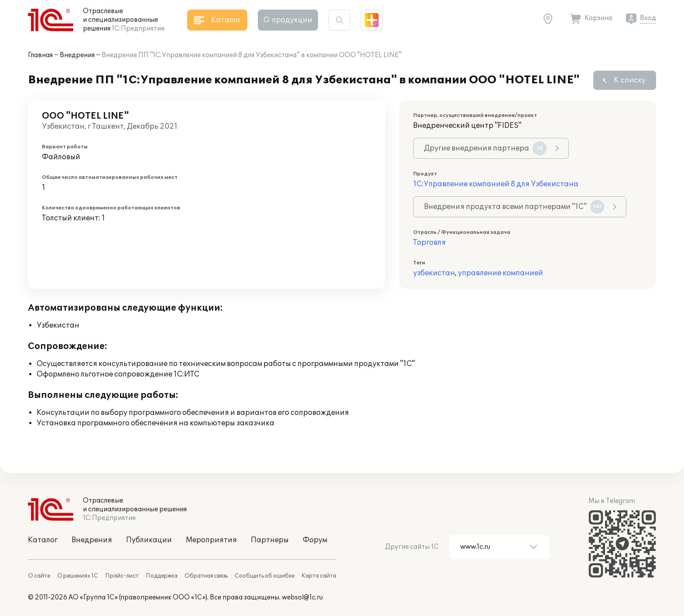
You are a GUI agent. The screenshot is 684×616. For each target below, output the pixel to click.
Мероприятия (211, 540)
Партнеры (270, 540)
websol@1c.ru (302, 597)
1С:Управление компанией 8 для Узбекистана (496, 184)
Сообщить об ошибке (265, 576)
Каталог (43, 540)
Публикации (149, 540)
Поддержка (162, 576)
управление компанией (501, 273)
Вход (648, 18)
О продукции (288, 20)
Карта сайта (319, 576)
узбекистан (434, 273)
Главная (40, 55)
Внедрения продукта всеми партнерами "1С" (514, 207)
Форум (315, 540)
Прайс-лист (122, 576)
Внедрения (77, 55)
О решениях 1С (78, 576)
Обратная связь (206, 576)
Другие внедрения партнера (485, 148)
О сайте (39, 576)
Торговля (429, 243)
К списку (630, 80)
